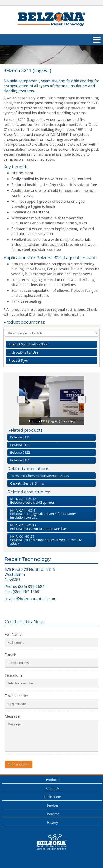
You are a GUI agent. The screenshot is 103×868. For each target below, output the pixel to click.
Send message (19, 764)
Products (52, 780)
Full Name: (14, 634)
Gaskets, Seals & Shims (27, 483)
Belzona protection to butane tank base (51, 527)
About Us (52, 788)
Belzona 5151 (20, 460)
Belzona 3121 (20, 445)
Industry (52, 814)
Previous (21, 400)
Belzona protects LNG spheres (51, 501)
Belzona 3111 (20, 437)
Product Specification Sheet (29, 344)
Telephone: (14, 675)
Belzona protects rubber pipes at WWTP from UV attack (51, 540)
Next (82, 400)
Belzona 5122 (20, 452)
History (53, 822)
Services (53, 805)
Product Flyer (18, 360)
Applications (53, 797)
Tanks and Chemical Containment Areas (39, 476)
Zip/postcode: (16, 696)
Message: (13, 716)
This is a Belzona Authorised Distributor (51, 842)
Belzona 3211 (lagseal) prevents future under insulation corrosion (51, 514)
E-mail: (10, 655)
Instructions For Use (23, 352)
